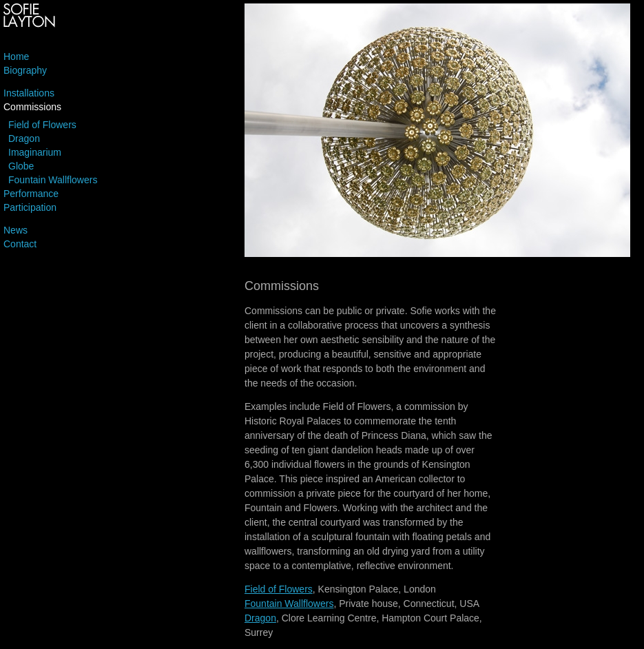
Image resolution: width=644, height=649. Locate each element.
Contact (20, 244)
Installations (29, 93)
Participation (30, 207)
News (15, 230)
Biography (25, 70)
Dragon (24, 138)
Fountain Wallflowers (53, 180)
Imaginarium (35, 152)
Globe (21, 166)
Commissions (32, 107)
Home (16, 56)
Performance (31, 194)
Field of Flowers (42, 125)
